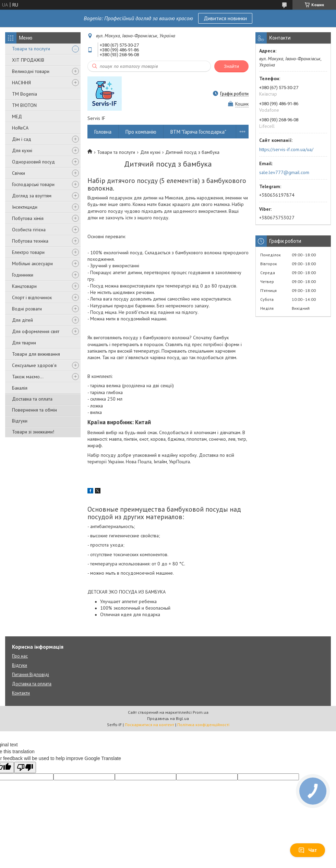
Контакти (21, 693)
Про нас (20, 656)
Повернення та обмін (34, 410)
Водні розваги (27, 309)
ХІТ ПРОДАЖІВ (28, 60)
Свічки (19, 173)
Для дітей (22, 320)
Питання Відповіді (31, 675)
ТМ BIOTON (24, 105)
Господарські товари (33, 184)
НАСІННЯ (21, 83)
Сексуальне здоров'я (34, 365)
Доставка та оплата (32, 399)
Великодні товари (31, 71)
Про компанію (141, 132)
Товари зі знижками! (33, 432)
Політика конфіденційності (203, 725)
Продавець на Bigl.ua (168, 718)
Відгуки (20, 421)
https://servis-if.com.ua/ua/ (286, 149)
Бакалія (20, 388)
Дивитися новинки (225, 18)
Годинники (23, 275)
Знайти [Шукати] (231, 66)
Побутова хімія (28, 218)
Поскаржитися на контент (149, 725)
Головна (103, 132)
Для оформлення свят (36, 331)
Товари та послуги (31, 49)
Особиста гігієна (29, 230)
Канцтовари (24, 286)
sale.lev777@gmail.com (284, 172)
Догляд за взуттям (32, 196)
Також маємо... (28, 377)
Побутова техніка (30, 241)
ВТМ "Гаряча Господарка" (198, 132)
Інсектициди (25, 207)
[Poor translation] (25, 767)
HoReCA (20, 128)
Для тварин (24, 343)
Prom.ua (201, 712)
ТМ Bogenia (25, 94)
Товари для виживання (36, 354)
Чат (308, 850)
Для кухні (22, 150)
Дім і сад (22, 139)
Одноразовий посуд (33, 162)
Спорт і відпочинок (32, 297)
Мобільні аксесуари (32, 264)
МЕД (17, 117)
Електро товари (28, 252)
